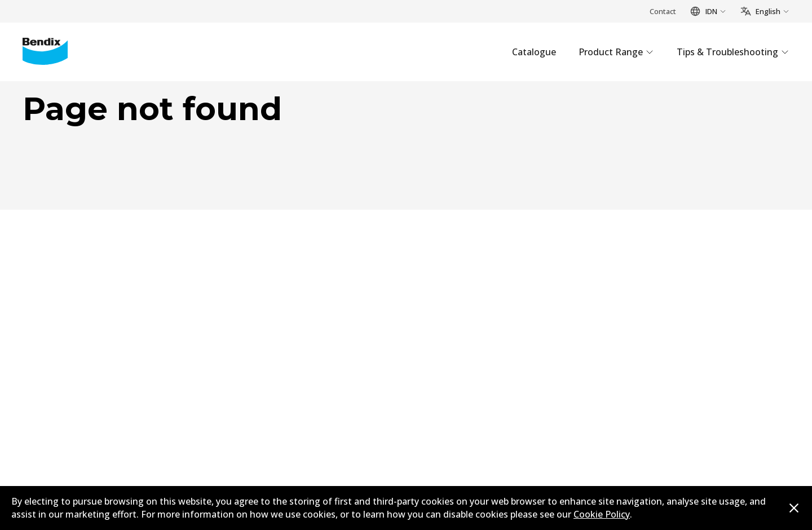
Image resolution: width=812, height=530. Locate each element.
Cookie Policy (602, 514)
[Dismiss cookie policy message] (794, 508)
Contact (663, 11)
